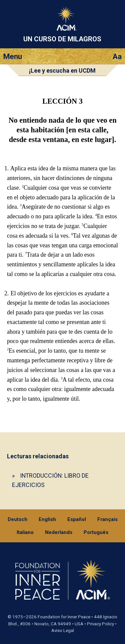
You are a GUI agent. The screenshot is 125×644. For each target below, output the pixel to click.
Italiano (25, 532)
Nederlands (59, 532)
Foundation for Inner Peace (64, 617)
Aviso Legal (63, 630)
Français (107, 519)
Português (96, 532)
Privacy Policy (100, 624)
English (47, 519)
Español (77, 519)
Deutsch (17, 519)
